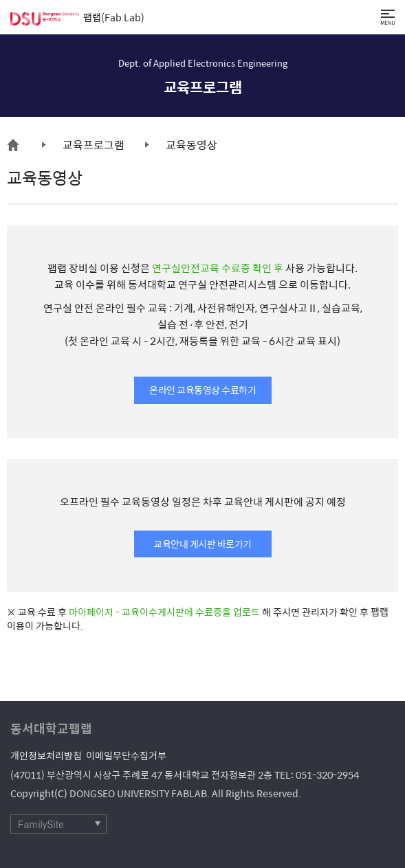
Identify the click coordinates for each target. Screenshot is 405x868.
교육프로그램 (94, 145)
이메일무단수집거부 (126, 755)
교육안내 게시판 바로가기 (203, 544)
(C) (61, 793)
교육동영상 (191, 145)
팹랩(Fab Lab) (77, 17)
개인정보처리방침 (46, 755)
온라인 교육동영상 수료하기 (203, 390)
